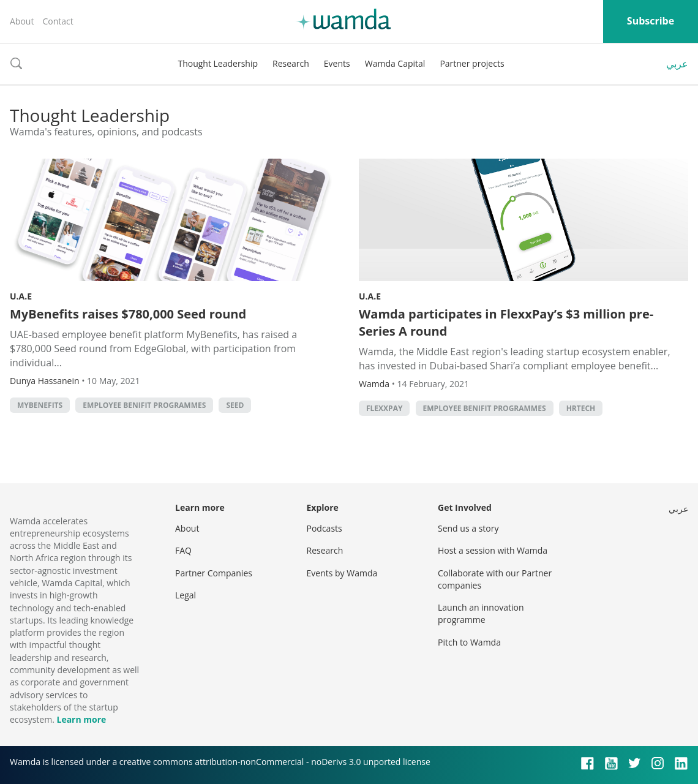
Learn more (81, 719)
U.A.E (21, 296)
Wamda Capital (395, 63)
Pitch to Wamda (469, 642)
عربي (677, 64)
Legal (186, 595)
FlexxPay (384, 408)
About (22, 21)
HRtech (581, 408)
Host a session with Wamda (493, 550)
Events (337, 63)
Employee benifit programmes (144, 405)
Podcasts (325, 528)
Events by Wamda (342, 573)
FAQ (183, 550)
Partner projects (472, 63)
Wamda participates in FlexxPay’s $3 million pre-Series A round (506, 322)
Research (291, 63)
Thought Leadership (218, 63)
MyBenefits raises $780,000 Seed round (128, 314)
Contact (58, 21)
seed (235, 405)
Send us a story (468, 528)
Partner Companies (214, 573)
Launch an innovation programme (481, 613)
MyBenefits (40, 405)
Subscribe (651, 21)
